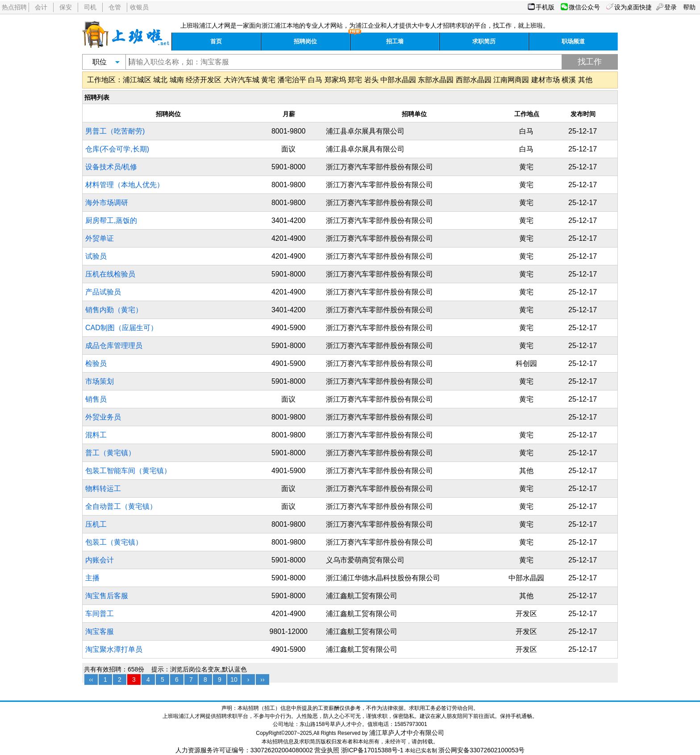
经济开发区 (204, 80)
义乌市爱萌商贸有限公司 (365, 560)
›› (262, 679)
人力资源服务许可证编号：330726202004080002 (244, 750)
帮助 (689, 7)
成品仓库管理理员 (114, 346)
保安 (66, 7)
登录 (671, 7)
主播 (92, 578)
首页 (216, 41)
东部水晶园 (436, 80)
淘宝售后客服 (107, 596)
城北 (160, 80)
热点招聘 (14, 7)
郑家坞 (335, 80)
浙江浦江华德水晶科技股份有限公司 (383, 578)
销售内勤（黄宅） (114, 310)
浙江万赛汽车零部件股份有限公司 (379, 167)
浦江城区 (137, 80)
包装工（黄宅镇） (114, 542)
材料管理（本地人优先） (125, 185)
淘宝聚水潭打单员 (114, 649)
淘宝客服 (100, 631)
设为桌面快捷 (633, 7)
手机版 (545, 7)
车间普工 (100, 614)
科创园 (526, 363)
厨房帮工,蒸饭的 (111, 220)
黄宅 (268, 80)
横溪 (569, 80)
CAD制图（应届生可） (121, 328)
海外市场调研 (107, 203)
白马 (315, 80)
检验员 (96, 363)
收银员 (139, 7)
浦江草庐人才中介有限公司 (407, 733)
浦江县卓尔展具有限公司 (365, 131)
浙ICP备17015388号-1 (372, 750)
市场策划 (100, 381)
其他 (585, 80)
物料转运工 (103, 489)
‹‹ (91, 679)
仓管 (115, 7)
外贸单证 (100, 238)
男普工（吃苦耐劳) (115, 131)
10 (234, 679)
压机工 (96, 524)
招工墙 (395, 41)
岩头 (371, 80)
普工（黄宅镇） (110, 453)
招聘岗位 (305, 41)
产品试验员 (103, 292)
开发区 (526, 614)
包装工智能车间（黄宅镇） (128, 471)
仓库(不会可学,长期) (117, 149)
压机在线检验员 (110, 274)
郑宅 (355, 80)
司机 (90, 7)
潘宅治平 (292, 80)
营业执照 (327, 750)
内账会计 (100, 560)
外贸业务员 (103, 417)
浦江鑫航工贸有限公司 (362, 596)
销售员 (96, 399)
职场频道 (573, 41)
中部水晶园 (398, 80)
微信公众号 (584, 7)
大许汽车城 (242, 80)
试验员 (96, 256)
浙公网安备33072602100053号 (481, 750)
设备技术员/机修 (111, 167)
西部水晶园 (474, 80)
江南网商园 (511, 80)
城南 (177, 80)
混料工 (96, 435)
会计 (41, 7)
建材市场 (546, 80)
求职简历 (484, 41)
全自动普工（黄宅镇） (121, 506)
